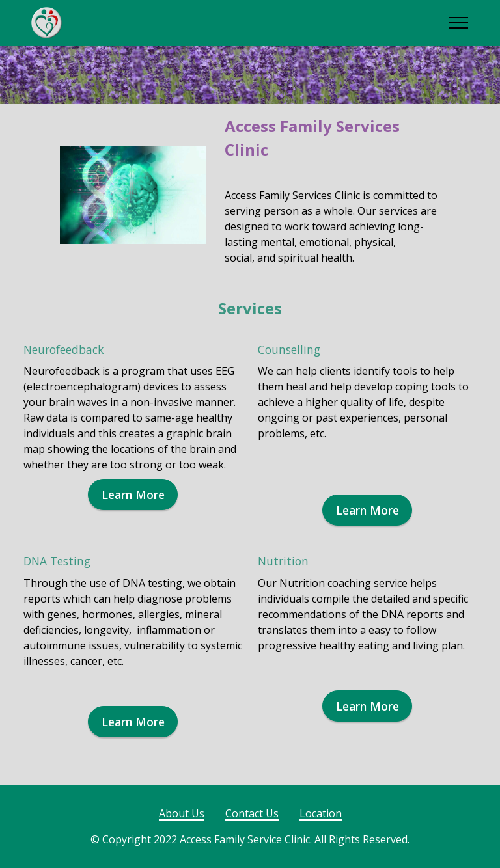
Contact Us (252, 813)
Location (321, 813)
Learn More (133, 495)
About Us (182, 813)
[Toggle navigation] (459, 23)
